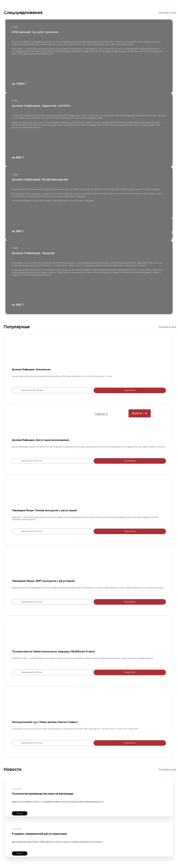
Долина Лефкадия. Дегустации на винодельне (41, 440)
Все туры (37, 10)
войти (170, 10)
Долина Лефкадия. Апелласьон (31, 370)
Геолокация (94, 9)
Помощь (72, 10)
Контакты (62, 10)
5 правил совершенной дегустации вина (39, 834)
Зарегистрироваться (144, 10)
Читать (20, 813)
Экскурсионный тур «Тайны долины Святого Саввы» (45, 722)
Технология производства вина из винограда (43, 794)
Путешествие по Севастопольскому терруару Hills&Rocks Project (54, 652)
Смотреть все (167, 327)
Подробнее (130, 390)
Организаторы (49, 10)
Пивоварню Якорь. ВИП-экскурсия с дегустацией (43, 581)
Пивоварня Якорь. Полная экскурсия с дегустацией (44, 511)
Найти (140, 413)
